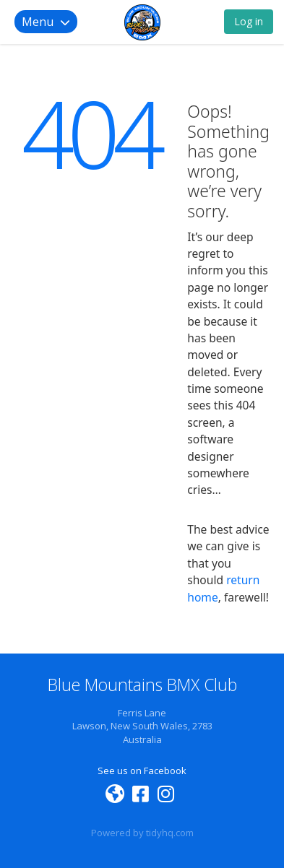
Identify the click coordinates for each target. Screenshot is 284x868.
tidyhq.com (170, 833)
